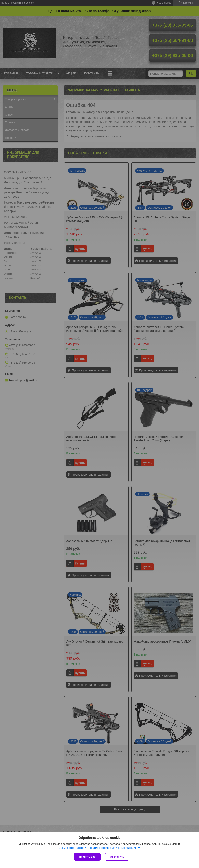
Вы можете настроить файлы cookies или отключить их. (98, 848)
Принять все (87, 857)
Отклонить (117, 857)
